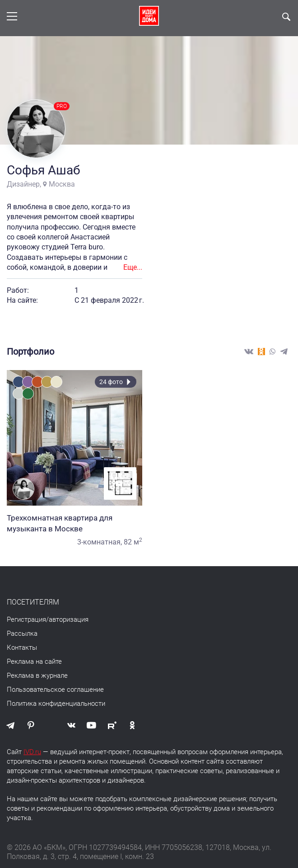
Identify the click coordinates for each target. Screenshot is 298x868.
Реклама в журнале (37, 676)
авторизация (69, 619)
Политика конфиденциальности (56, 704)
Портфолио (30, 352)
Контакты (22, 647)
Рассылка (22, 633)
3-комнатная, (100, 542)
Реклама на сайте (34, 662)
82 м (133, 542)
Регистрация (26, 619)
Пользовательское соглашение (55, 690)
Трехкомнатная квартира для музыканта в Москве (74, 523)
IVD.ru (32, 752)
